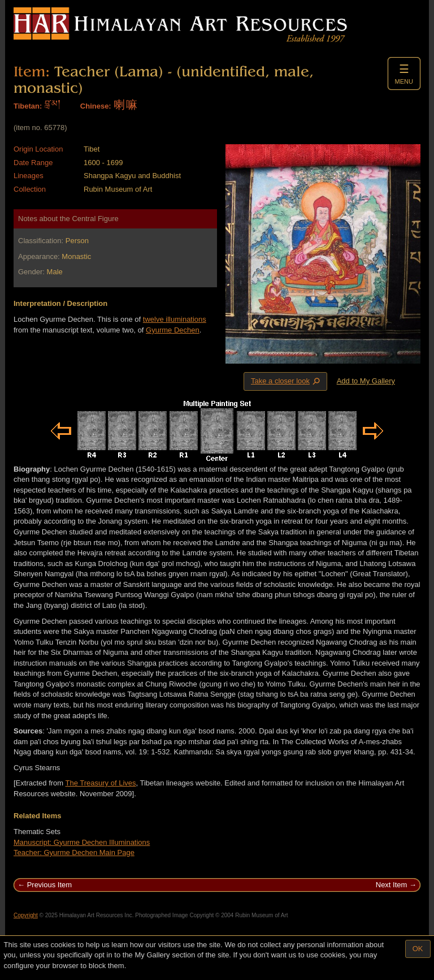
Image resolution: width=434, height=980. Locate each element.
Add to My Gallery (366, 381)
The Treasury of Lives (101, 783)
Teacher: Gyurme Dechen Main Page (74, 852)
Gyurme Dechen (173, 330)
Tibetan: (28, 106)
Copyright (26, 915)
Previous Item (49, 885)
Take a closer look (287, 381)
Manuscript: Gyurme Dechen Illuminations (82, 842)
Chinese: (96, 106)
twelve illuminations (175, 319)
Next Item (392, 885)
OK (418, 949)
